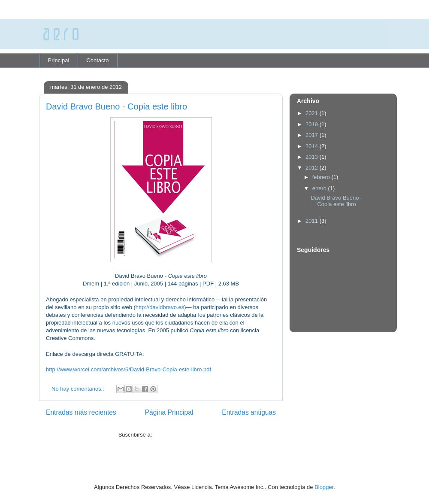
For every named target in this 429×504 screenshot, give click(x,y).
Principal (59, 60)
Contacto (97, 60)
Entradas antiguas (249, 412)
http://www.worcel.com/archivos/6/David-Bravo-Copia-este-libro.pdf (128, 369)
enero (320, 188)
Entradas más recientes (81, 412)
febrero (322, 177)
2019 (313, 124)
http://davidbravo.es (160, 307)
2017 (313, 135)
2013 (313, 157)
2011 (313, 221)
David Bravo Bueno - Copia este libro (116, 106)
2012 (313, 168)
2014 (313, 146)
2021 (313, 113)
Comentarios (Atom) (178, 435)
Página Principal (169, 412)
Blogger (324, 487)
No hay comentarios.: (79, 389)
